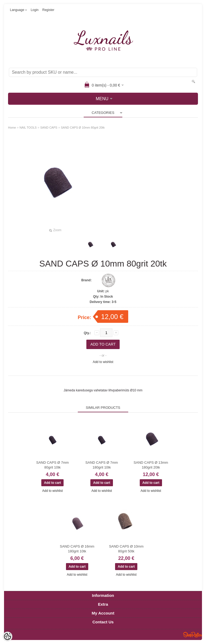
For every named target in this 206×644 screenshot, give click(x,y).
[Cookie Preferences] (8, 636)
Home (12, 128)
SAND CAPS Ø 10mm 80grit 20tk (83, 128)
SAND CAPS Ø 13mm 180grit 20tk (151, 465)
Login (34, 10)
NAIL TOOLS (28, 128)
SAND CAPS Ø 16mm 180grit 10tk (77, 549)
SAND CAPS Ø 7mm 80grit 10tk (52, 465)
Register (48, 10)
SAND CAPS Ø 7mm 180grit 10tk (102, 465)
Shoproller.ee (193, 635)
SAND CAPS (49, 128)
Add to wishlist (103, 362)
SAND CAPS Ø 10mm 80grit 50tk (126, 549)
